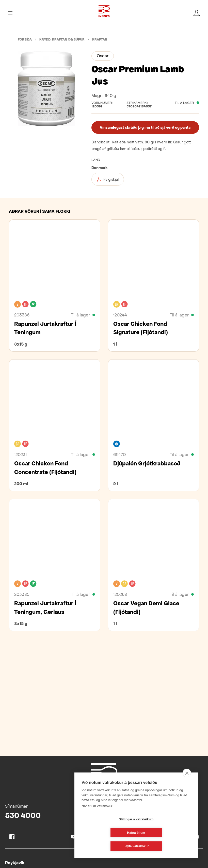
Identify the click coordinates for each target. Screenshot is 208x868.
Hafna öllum (166, 833)
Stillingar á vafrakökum (106, 833)
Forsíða (25, 39)
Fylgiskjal (108, 179)
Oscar (103, 56)
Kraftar (100, 39)
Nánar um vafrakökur (97, 819)
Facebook (12, 837)
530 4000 (23, 815)
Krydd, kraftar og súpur (62, 39)
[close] (187, 786)
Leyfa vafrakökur (136, 846)
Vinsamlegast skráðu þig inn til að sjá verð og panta (145, 127)
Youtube (73, 837)
